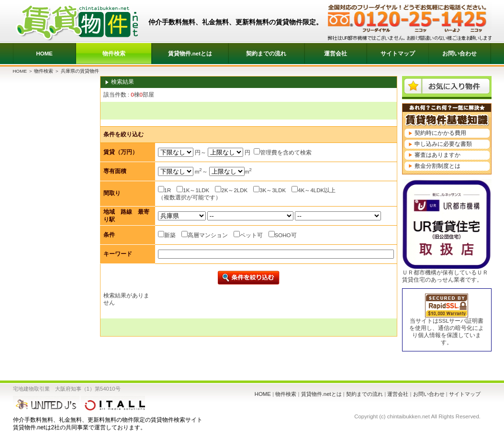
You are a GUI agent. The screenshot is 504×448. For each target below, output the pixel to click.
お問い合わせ (459, 54)
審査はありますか (437, 155)
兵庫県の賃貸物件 (80, 71)
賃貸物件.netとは (190, 54)
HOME (44, 54)
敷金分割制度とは (437, 166)
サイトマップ (398, 54)
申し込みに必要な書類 (443, 144)
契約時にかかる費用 (440, 133)
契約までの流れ (266, 54)
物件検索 (114, 54)
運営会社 (336, 54)
